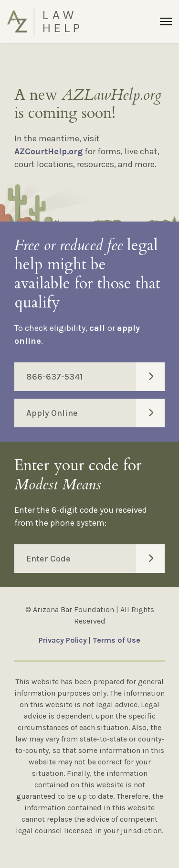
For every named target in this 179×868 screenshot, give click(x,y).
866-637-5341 (95, 377)
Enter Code (95, 559)
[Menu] (166, 21)
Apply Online (95, 413)
